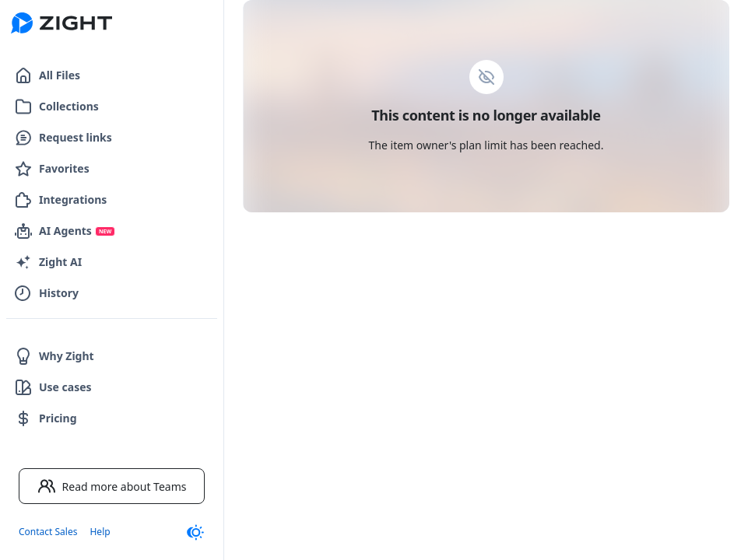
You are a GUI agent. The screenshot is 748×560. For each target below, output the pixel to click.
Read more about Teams (112, 486)
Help (100, 532)
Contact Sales (48, 532)
